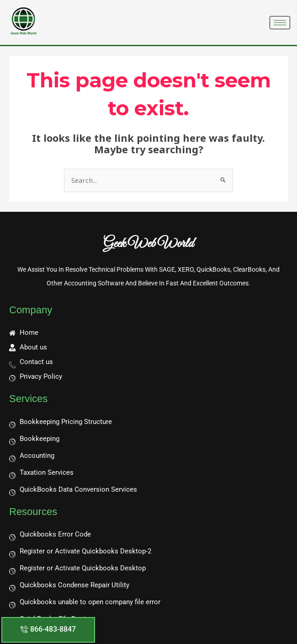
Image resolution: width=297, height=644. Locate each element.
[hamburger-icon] (280, 23)
